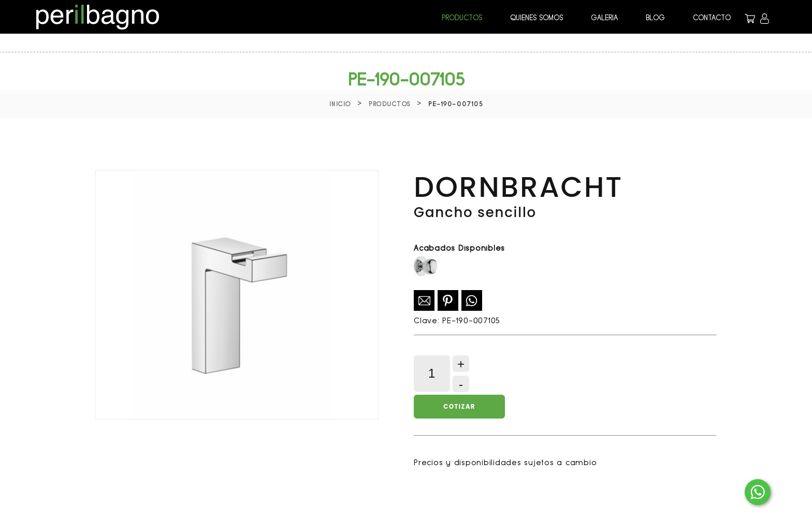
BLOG (655, 18)
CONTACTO (712, 18)
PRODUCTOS (462, 18)
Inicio (340, 104)
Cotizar (459, 406)
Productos (390, 104)
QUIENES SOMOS (536, 18)
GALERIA (604, 18)
